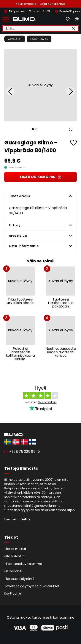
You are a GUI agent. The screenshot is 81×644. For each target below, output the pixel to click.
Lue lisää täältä (17, 519)
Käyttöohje (13, 593)
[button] (40, 85)
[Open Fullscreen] (71, 129)
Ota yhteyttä (14, 556)
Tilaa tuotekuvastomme (23, 564)
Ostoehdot (13, 571)
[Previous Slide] (10, 91)
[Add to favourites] (73, 143)
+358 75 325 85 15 (25, 452)
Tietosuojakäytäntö (19, 579)
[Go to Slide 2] (36, 129)
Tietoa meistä (15, 549)
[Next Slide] (71, 91)
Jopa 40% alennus (53, 4)
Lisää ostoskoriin (41, 177)
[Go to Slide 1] (33, 129)
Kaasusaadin (39, 39)
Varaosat (15, 39)
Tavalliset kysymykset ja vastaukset (32, 586)
